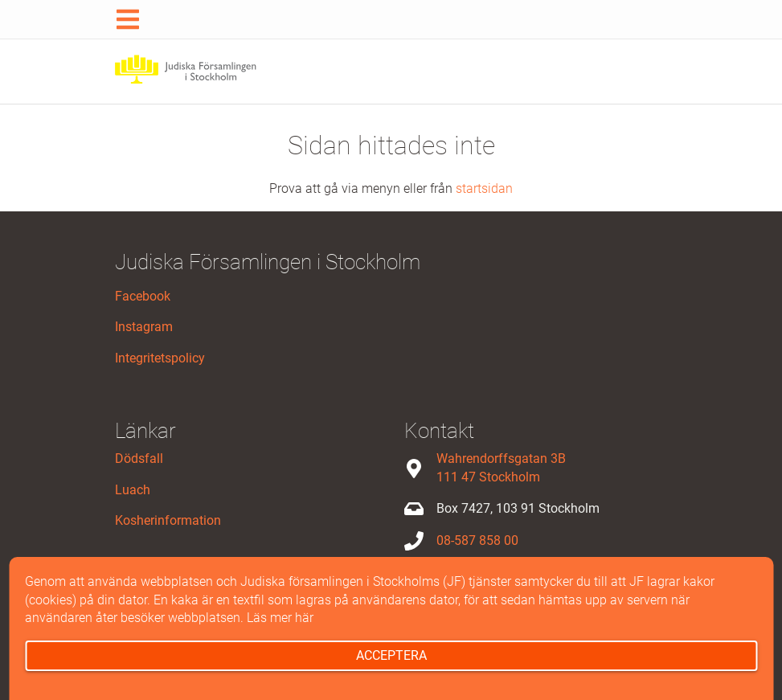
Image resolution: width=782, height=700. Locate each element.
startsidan (484, 188)
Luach (133, 490)
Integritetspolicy (160, 358)
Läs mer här (280, 618)
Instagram (144, 327)
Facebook (143, 296)
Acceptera (391, 655)
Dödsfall (139, 458)
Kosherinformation (168, 520)
